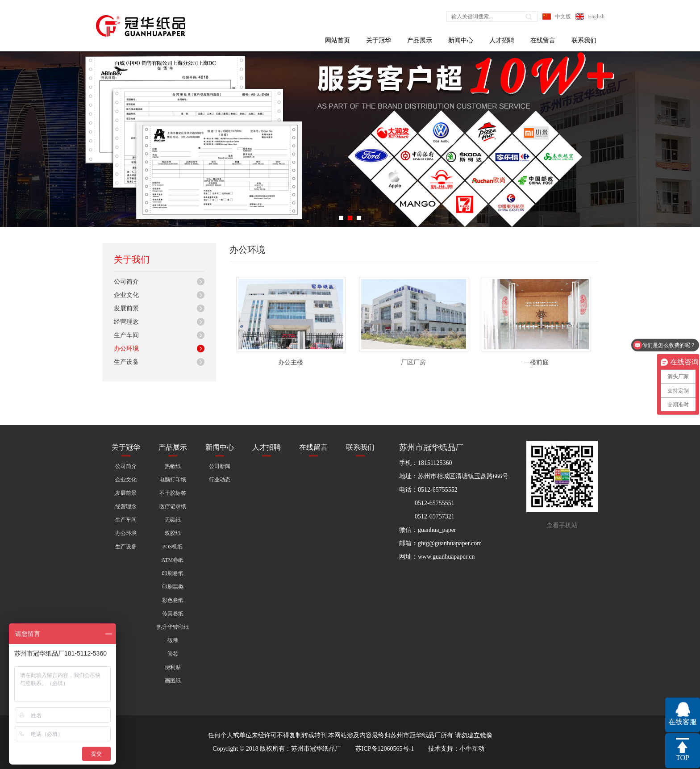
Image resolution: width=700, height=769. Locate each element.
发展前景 (126, 308)
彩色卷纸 (173, 600)
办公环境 (126, 349)
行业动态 (220, 480)
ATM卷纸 (173, 560)
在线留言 (543, 40)
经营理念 (126, 322)
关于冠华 (379, 40)
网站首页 (337, 40)
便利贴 (173, 667)
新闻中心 (461, 40)
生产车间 (126, 335)
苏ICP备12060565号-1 (385, 749)
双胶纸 (173, 533)
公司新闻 (220, 466)
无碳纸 (173, 520)
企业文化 (126, 295)
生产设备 (126, 362)
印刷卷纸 (173, 573)
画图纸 (173, 681)
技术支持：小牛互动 (456, 749)
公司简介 (126, 282)
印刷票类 (173, 587)
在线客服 (683, 722)
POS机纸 (172, 547)
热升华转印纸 (173, 627)
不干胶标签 (173, 493)
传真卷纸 (173, 614)
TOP (683, 758)
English (596, 17)
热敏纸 (173, 466)
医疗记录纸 (173, 506)
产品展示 (420, 40)
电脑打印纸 (173, 480)
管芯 (173, 654)
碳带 (173, 640)
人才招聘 (502, 40)
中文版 (563, 17)
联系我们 (584, 40)
